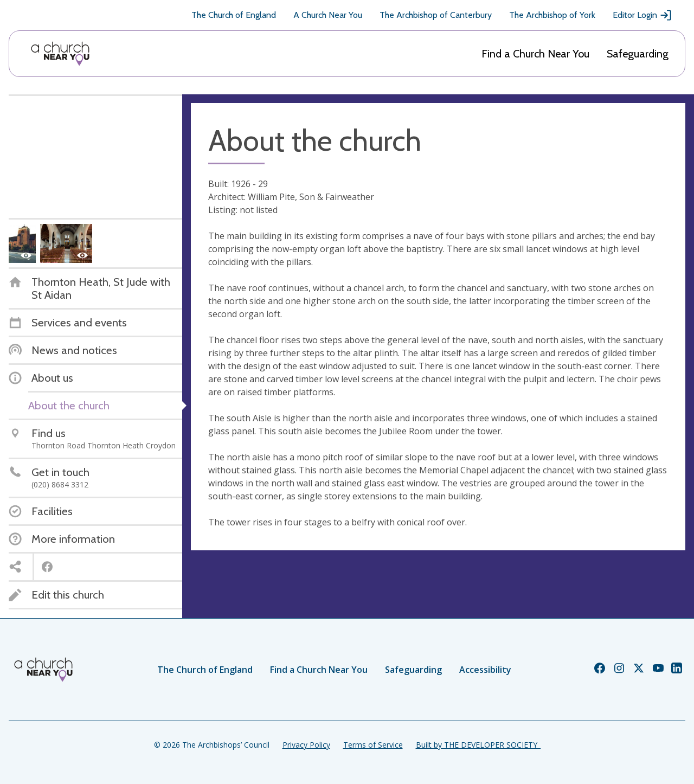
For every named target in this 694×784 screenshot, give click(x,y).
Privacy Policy (306, 745)
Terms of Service (373, 745)
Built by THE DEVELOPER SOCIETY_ (478, 745)
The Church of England (234, 15)
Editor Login (642, 15)
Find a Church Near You (535, 54)
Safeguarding (638, 54)
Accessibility (485, 670)
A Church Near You (328, 15)
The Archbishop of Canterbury (436, 15)
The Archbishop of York (552, 15)
